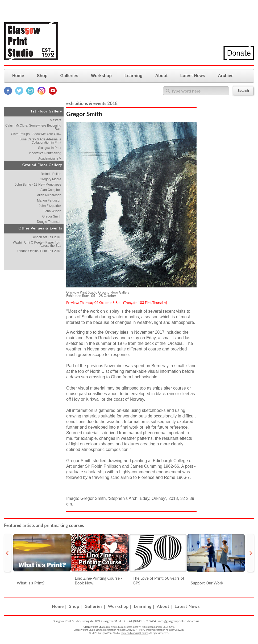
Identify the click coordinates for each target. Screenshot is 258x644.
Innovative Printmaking (45, 153)
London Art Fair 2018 (46, 237)
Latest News (193, 76)
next (251, 553)
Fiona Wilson (52, 211)
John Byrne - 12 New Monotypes (38, 185)
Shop (42, 76)
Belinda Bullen (51, 174)
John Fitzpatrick (50, 206)
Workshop (101, 76)
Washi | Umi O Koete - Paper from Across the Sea (37, 244)
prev (7, 553)
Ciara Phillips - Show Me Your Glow (36, 134)
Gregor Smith (52, 216)
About (161, 76)
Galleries (69, 76)
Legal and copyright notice (135, 633)
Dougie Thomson (49, 222)
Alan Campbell (51, 190)
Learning (134, 76)
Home (18, 76)
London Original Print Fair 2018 (39, 251)
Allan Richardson (49, 195)
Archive (226, 76)
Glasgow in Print (50, 148)
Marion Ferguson (49, 200)
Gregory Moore (50, 179)
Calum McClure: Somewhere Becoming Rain (33, 127)
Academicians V (50, 158)
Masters (55, 120)
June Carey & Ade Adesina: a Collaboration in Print (40, 141)
